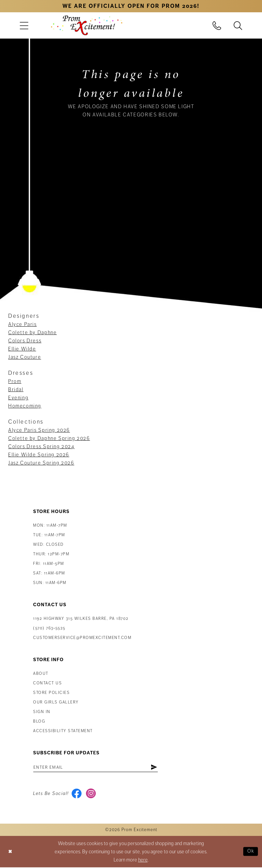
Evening (18, 398)
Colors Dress (25, 341)
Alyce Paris (23, 324)
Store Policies (51, 693)
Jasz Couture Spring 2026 (41, 463)
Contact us (47, 683)
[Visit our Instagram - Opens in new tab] (92, 794)
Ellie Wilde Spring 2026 (39, 455)
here (143, 860)
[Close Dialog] (11, 852)
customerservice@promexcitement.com (82, 638)
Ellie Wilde (22, 349)
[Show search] (238, 25)
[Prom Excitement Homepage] (87, 25)
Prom (15, 381)
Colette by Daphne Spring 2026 (49, 438)
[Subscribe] (158, 767)
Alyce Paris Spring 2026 (39, 430)
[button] (24, 25)
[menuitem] (24, 25)
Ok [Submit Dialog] (251, 852)
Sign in (42, 712)
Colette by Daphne (32, 332)
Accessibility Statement (63, 731)
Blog (39, 721)
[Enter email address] (98, 767)
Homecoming (25, 406)
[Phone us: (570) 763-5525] (217, 25)
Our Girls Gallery (56, 702)
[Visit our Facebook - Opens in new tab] (77, 794)
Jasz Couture (25, 357)
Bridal (16, 389)
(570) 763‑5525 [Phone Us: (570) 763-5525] (49, 628)
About (41, 674)
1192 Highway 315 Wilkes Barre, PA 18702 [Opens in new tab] (81, 619)
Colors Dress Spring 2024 (41, 446)
